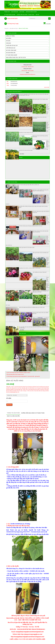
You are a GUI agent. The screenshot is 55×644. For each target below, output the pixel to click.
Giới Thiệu (22, 12)
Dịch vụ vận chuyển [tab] (13, 416)
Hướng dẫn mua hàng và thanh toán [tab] (33, 413)
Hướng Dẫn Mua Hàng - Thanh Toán (25, 15)
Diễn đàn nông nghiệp (31, 12)
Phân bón (27, 43)
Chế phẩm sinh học (27, 48)
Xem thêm (22, 154)
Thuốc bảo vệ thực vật (12, 46)
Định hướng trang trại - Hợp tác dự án (16, 57)
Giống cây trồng (27, 36)
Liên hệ (37, 15)
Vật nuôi (27, 41)
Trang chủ (7, 12)
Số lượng (9, 398)
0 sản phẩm (47, 23)
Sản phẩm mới (15, 12)
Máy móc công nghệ (27, 50)
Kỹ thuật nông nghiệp (10, 15)
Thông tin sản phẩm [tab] (13, 413)
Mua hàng (9, 405)
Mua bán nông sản (27, 53)
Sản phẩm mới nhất (14, 28)
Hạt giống (27, 38)
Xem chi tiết (47, 87)
